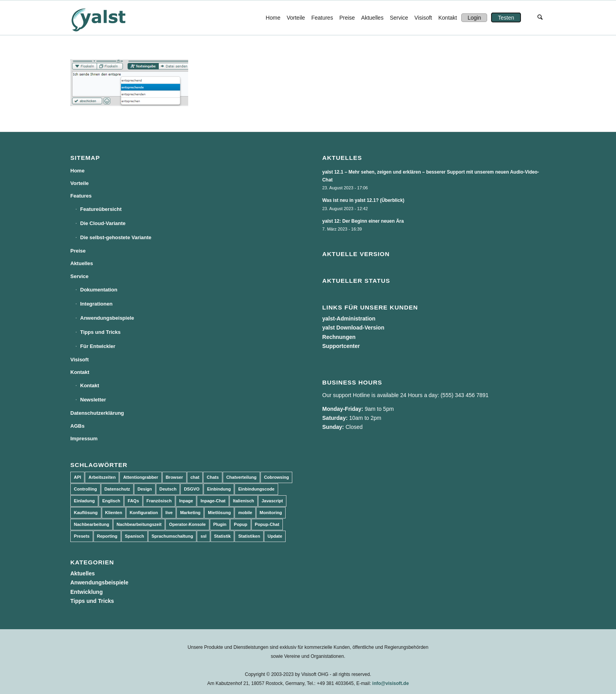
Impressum (84, 439)
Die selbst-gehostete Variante (116, 237)
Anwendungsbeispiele (107, 318)
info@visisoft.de (391, 683)
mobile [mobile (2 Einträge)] (245, 513)
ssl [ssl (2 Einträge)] (203, 536)
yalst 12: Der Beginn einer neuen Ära (363, 221)
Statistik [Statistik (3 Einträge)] (223, 536)
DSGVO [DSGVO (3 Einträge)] (192, 489)
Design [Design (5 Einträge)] (145, 489)
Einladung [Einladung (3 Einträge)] (84, 501)
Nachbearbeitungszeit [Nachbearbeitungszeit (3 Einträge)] (139, 524)
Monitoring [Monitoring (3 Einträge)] (271, 513)
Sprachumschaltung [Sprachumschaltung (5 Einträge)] (172, 536)
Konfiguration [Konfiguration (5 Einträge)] (144, 513)
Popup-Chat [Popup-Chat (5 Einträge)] (267, 524)
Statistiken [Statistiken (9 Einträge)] (249, 536)
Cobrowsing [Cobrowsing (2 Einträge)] (277, 477)
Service (79, 276)
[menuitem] (273, 18)
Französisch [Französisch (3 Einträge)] (159, 501)
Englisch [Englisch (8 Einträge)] (111, 501)
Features (81, 196)
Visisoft (80, 360)
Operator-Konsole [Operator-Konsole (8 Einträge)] (187, 524)
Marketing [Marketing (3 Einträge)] (190, 513)
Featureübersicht (101, 209)
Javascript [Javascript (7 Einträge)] (272, 501)
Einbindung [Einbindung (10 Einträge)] (219, 489)
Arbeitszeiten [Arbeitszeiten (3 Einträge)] (102, 477)
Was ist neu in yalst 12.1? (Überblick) (363, 200)
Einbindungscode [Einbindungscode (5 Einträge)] (256, 489)
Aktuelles (82, 263)
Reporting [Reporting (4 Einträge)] (107, 536)
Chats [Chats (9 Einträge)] (213, 477)
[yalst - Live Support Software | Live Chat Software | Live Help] (108, 18)
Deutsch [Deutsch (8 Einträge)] (168, 489)
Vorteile (80, 183)
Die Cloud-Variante (103, 223)
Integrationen (96, 304)
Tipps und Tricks (100, 332)
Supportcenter (341, 346)
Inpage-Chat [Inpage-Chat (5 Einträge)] (213, 501)
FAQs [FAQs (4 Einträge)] (133, 501)
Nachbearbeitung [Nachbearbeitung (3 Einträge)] (92, 524)
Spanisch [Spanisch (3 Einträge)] (135, 536)
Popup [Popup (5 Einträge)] (240, 524)
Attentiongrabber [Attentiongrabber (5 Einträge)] (140, 477)
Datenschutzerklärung (97, 413)
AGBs (77, 426)
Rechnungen (339, 337)
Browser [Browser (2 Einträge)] (174, 477)
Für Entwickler (98, 346)
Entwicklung (86, 592)
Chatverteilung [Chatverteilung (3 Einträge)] (241, 477)
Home (77, 171)
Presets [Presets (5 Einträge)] (82, 536)
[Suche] (540, 18)
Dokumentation (99, 290)
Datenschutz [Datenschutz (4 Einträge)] (117, 489)
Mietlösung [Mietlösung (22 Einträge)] (219, 513)
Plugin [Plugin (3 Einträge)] (220, 524)
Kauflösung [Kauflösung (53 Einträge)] (86, 513)
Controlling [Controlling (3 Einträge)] (85, 489)
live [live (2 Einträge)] (169, 513)
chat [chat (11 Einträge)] (195, 477)
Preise (78, 251)
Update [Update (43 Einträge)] (275, 536)
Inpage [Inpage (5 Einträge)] (186, 501)
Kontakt (80, 372)
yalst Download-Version (353, 328)
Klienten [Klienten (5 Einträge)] (114, 513)
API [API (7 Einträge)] (77, 477)
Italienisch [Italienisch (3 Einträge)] (244, 501)
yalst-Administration (349, 319)
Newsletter (93, 400)
